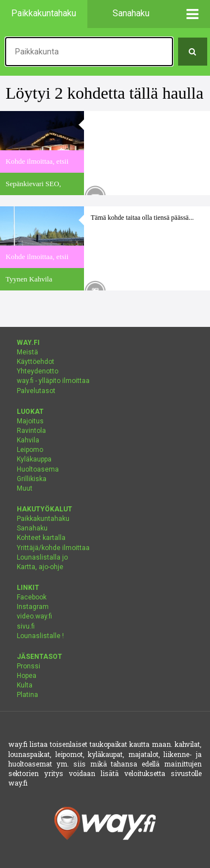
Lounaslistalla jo (42, 557)
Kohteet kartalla (41, 538)
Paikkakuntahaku (43, 519)
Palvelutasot (36, 391)
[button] (193, 14)
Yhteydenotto (38, 371)
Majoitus (30, 421)
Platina (27, 695)
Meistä (27, 352)
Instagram (33, 607)
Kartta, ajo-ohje (40, 567)
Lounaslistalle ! (40, 636)
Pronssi (29, 666)
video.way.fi (34, 616)
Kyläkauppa (34, 459)
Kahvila (28, 440)
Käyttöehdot (36, 362)
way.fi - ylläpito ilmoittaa (53, 381)
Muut (25, 488)
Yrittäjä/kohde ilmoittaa (53, 548)
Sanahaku (32, 528)
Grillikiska (32, 479)
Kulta (25, 685)
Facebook (32, 597)
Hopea (27, 676)
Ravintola (31, 431)
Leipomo (30, 450)
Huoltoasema (38, 469)
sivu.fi (26, 626)
